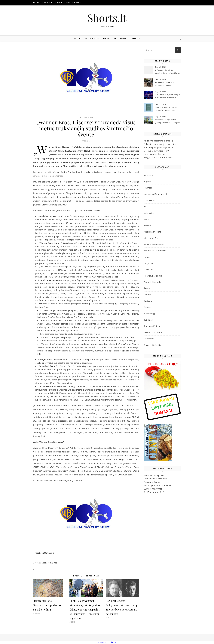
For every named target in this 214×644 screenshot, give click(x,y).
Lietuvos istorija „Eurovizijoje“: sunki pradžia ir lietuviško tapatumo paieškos (167, 97)
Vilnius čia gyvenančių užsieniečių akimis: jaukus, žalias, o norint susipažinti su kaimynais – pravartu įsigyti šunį (85, 610)
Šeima (147, 288)
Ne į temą (148, 263)
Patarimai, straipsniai (154, 475)
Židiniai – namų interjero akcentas (160, 144)
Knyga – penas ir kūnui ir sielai (158, 157)
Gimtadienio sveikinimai (155, 479)
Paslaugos (120, 38)
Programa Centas (152, 482)
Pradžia (37, 3)
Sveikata (136, 38)
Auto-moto (149, 175)
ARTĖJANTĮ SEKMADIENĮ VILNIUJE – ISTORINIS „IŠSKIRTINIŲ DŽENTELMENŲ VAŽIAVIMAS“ (167, 84)
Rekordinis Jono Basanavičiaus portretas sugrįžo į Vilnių (47, 605)
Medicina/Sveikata (153, 232)
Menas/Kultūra (151, 238)
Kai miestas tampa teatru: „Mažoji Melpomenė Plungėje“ (167, 121)
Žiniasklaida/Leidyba (154, 345)
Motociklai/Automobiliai (155, 251)
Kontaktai (77, 3)
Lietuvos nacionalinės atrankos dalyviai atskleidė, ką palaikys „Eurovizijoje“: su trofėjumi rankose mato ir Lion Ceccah (168, 72)
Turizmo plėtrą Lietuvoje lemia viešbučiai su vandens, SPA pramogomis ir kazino (158, 151)
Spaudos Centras (49, 563)
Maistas (148, 225)
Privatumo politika (107, 642)
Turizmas (148, 320)
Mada (106, 38)
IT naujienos (150, 200)
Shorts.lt (107, 18)
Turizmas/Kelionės (153, 326)
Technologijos (150, 313)
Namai (77, 38)
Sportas (147, 295)
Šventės (148, 307)
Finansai (148, 188)
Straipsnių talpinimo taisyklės (57, 3)
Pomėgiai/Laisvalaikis (154, 282)
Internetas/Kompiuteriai (155, 194)
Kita (146, 207)
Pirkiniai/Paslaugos (153, 276)
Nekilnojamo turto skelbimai (157, 485)
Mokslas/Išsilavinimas (154, 244)
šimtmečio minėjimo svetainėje (48, 176)
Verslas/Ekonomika (153, 332)
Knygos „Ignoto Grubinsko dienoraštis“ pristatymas (166, 109)
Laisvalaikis (92, 38)
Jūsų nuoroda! (154, 492)
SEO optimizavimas (153, 489)
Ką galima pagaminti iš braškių (158, 141)
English (147, 181)
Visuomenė (149, 339)
